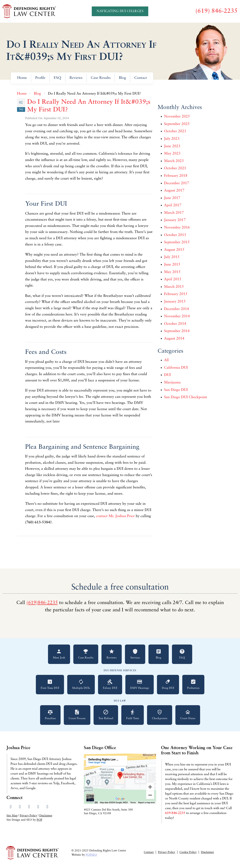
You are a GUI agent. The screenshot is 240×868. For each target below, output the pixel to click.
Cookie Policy (188, 852)
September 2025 (177, 124)
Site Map (12, 816)
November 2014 (177, 316)
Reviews (76, 78)
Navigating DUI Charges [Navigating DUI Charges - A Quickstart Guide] (120, 11)
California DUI (176, 368)
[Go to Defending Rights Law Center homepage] (30, 11)
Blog (122, 78)
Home (22, 78)
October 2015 (175, 235)
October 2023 (175, 131)
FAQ (57, 78)
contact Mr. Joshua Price (115, 516)
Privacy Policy (28, 816)
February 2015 (176, 294)
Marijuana (172, 383)
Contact (141, 78)
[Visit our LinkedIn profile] (29, 807)
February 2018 (176, 176)
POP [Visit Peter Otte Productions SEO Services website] (39, 820)
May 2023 (172, 154)
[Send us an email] (47, 807)
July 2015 (172, 257)
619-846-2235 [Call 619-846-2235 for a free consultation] (175, 813)
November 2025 (177, 117)
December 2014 (177, 309)
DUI (167, 375)
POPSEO (91, 855)
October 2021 (175, 168)
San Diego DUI (176, 390)
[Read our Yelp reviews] (38, 807)
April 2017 (173, 205)
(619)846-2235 (42, 603)
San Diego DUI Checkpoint (186, 397)
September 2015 (177, 242)
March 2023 (174, 161)
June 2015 (172, 265)
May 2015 (172, 272)
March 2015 (174, 287)
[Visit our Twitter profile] (20, 807)
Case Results (101, 78)
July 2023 (172, 139)
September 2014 (177, 331)
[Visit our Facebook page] (11, 807)
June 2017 (172, 198)
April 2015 (173, 279)
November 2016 (177, 228)
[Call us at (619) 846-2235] (217, 11)
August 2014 (174, 339)
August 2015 (174, 250)
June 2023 (172, 146)
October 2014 (175, 324)
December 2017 (177, 183)
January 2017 (175, 220)
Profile (40, 78)
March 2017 (174, 213)
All (166, 360)
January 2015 (175, 302)
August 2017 (174, 191)
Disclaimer (46, 816)
